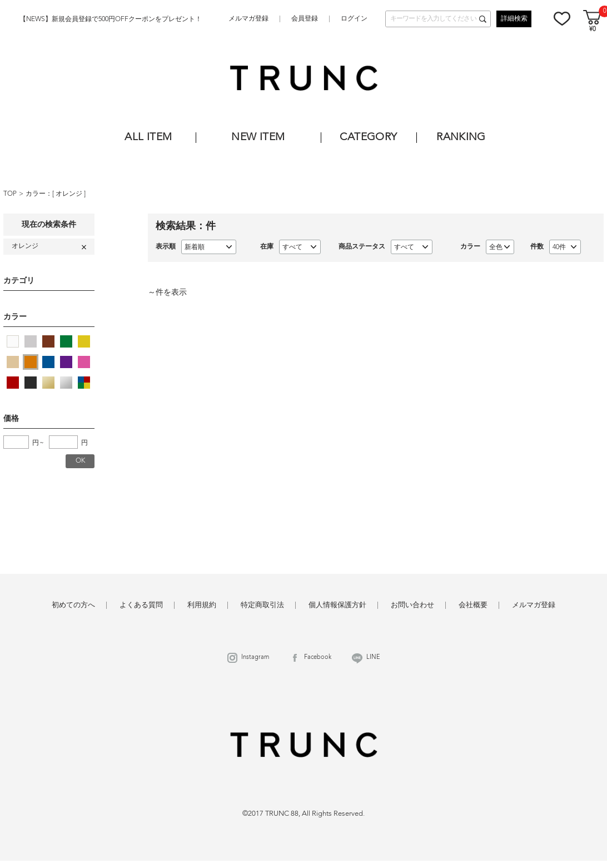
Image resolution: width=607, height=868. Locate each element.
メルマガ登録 (248, 19)
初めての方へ (73, 605)
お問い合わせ (412, 605)
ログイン (354, 19)
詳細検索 (514, 19)
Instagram (255, 658)
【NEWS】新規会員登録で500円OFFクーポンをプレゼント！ (111, 19)
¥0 (593, 30)
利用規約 (202, 605)
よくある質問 (141, 605)
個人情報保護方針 (337, 605)
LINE (373, 658)
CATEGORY (368, 138)
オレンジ (70, 194)
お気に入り (562, 18)
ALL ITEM (148, 138)
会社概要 (473, 605)
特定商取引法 (262, 605)
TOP (10, 194)
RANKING (461, 138)
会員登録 (305, 19)
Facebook (318, 658)
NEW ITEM (258, 138)
